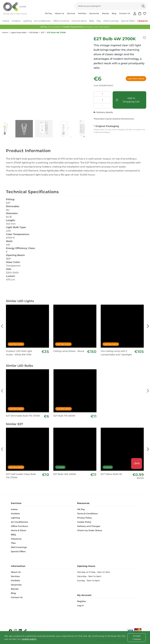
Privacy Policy (84, 518)
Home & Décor (79, 21)
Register (82, 601)
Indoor (6, 21)
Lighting (27, 21)
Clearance (143, 21)
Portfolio (82, 13)
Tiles (99, 21)
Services (71, 13)
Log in (80, 606)
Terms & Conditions (87, 514)
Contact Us (125, 13)
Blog (114, 13)
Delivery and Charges (89, 526)
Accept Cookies (137, 637)
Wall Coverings (111, 21)
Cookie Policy (84, 522)
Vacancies (94, 13)
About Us (60, 13)
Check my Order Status (90, 530)
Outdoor (16, 21)
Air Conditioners (42, 21)
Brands (105, 13)
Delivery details (103, 112)
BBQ (92, 21)
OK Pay (48, 13)
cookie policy (29, 639)
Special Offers (128, 21)
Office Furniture (61, 21)
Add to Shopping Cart (128, 100)
